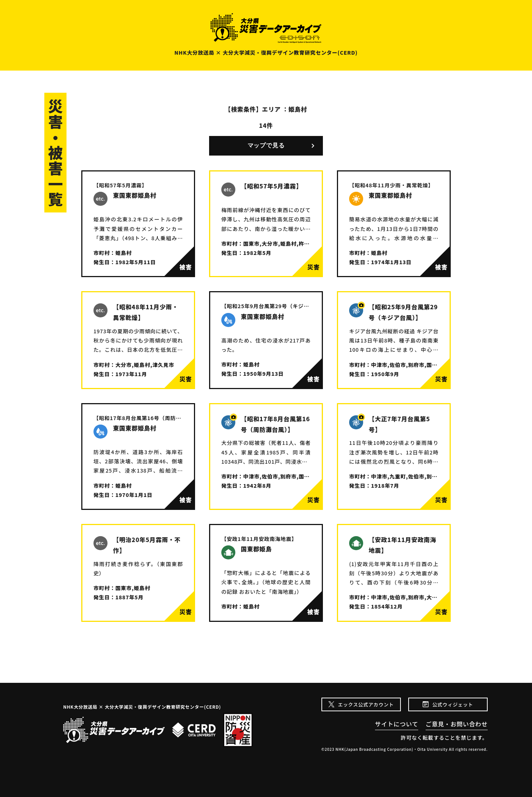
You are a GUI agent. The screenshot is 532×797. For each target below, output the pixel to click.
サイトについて (397, 724)
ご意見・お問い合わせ (457, 724)
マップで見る (266, 145)
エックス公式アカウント (366, 704)
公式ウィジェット (453, 704)
